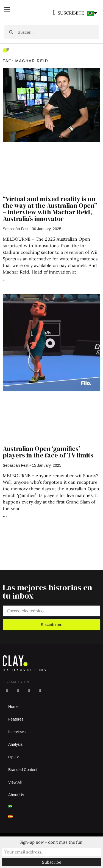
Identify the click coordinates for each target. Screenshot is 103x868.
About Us (16, 795)
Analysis (15, 744)
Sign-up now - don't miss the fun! (51, 842)
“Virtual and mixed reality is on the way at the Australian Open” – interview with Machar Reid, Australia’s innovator (50, 209)
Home (13, 707)
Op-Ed (14, 757)
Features (16, 719)
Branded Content (23, 770)
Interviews (17, 732)
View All (15, 782)
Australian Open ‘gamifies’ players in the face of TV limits (48, 452)
